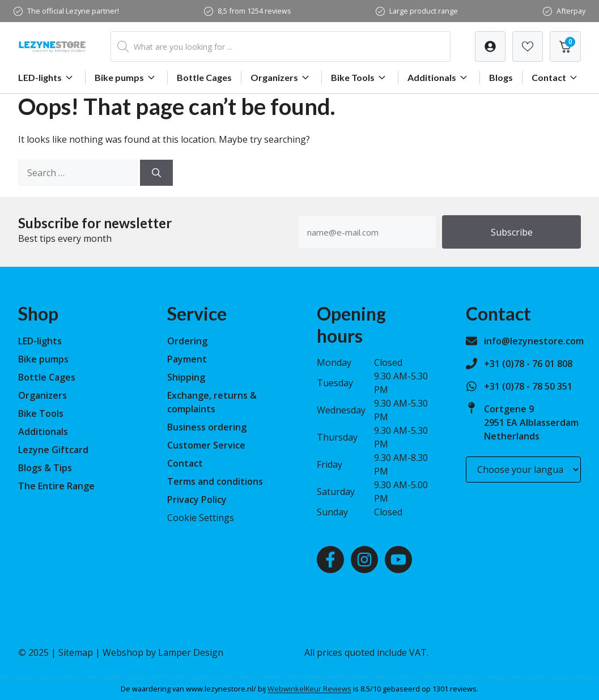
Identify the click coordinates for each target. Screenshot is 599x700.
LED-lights (47, 78)
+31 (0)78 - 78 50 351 (528, 386)
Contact (556, 78)
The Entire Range (56, 486)
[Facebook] (330, 560)
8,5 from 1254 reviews (254, 11)
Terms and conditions (215, 481)
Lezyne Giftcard (53, 450)
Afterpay (571, 11)
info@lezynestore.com (534, 341)
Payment (187, 359)
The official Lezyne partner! (73, 11)
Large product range (424, 11)
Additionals (439, 78)
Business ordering (207, 427)
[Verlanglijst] (490, 46)
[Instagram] (364, 560)
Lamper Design (191, 652)
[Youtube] (398, 560)
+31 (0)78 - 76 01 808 (528, 364)
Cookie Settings (201, 518)
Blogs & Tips (45, 468)
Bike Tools (360, 78)
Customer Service (206, 445)
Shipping (186, 377)
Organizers (281, 78)
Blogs (501, 77)
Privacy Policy (197, 500)
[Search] (156, 173)
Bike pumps (126, 78)
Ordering (187, 341)
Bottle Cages (204, 77)
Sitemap (76, 652)
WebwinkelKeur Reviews (309, 689)
